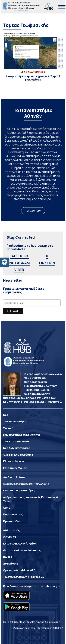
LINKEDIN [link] (47, 263)
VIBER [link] (19, 270)
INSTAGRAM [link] (19, 263)
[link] (5, 262)
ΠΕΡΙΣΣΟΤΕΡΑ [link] (33, 211)
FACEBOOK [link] (19, 256)
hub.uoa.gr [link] (51, 586)
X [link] (47, 256)
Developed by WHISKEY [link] (50, 628)
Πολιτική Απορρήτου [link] (23, 628)
